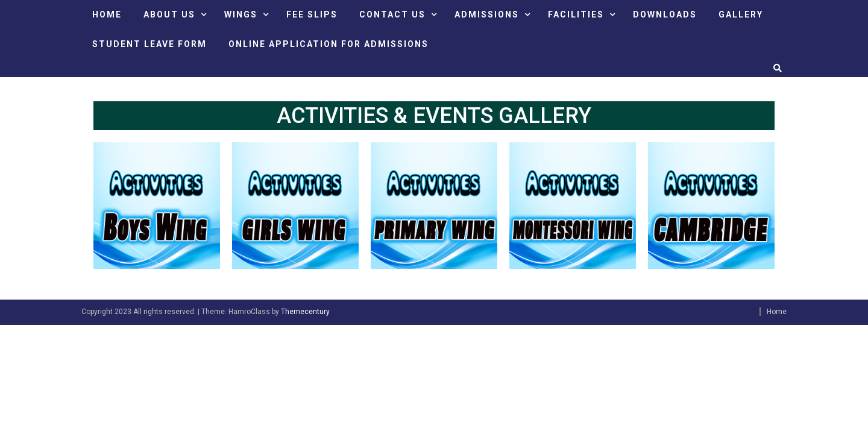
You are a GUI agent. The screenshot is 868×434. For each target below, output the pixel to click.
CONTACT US (392, 14)
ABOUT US (169, 14)
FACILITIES (576, 14)
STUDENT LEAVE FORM (149, 44)
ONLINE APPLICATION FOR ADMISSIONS (329, 44)
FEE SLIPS (312, 14)
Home (777, 312)
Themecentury (305, 312)
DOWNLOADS (665, 14)
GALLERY (741, 14)
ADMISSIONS (487, 14)
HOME (107, 14)
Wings (241, 14)
